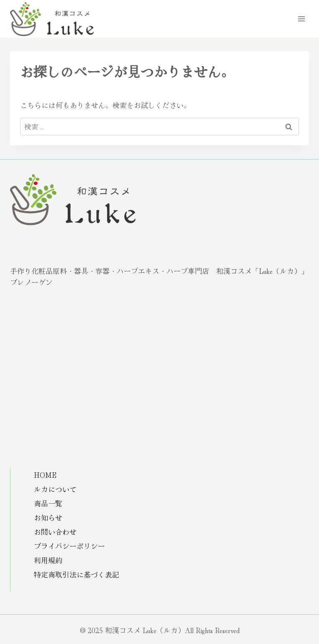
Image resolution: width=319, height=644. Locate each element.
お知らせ (48, 517)
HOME (45, 475)
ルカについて (55, 489)
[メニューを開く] (301, 19)
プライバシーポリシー (69, 546)
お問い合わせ (55, 532)
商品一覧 (48, 503)
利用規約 (48, 560)
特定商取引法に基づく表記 (77, 574)
